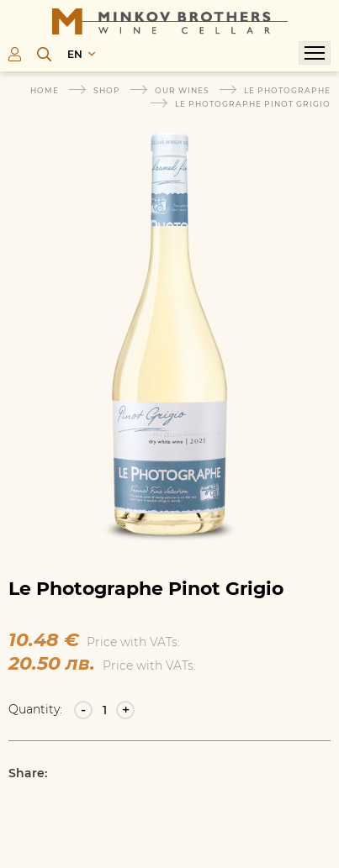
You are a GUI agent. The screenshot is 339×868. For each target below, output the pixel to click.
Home (45, 90)
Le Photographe (287, 90)
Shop (107, 90)
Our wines (182, 90)
